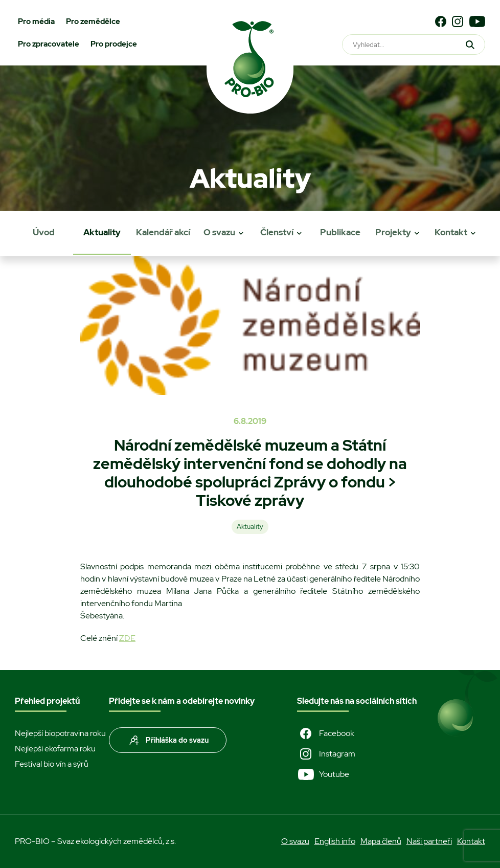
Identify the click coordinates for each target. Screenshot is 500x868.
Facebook (326, 733)
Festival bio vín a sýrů (52, 764)
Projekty (393, 232)
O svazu (219, 232)
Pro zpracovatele (49, 44)
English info (335, 841)
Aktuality (102, 232)
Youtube (323, 774)
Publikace (340, 232)
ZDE (127, 638)
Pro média (36, 21)
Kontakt (451, 232)
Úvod (44, 232)
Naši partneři (429, 841)
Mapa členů (381, 841)
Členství (277, 232)
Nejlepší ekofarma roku (55, 749)
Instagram (326, 754)
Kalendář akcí (163, 232)
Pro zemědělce (93, 21)
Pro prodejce (114, 44)
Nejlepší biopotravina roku (60, 733)
